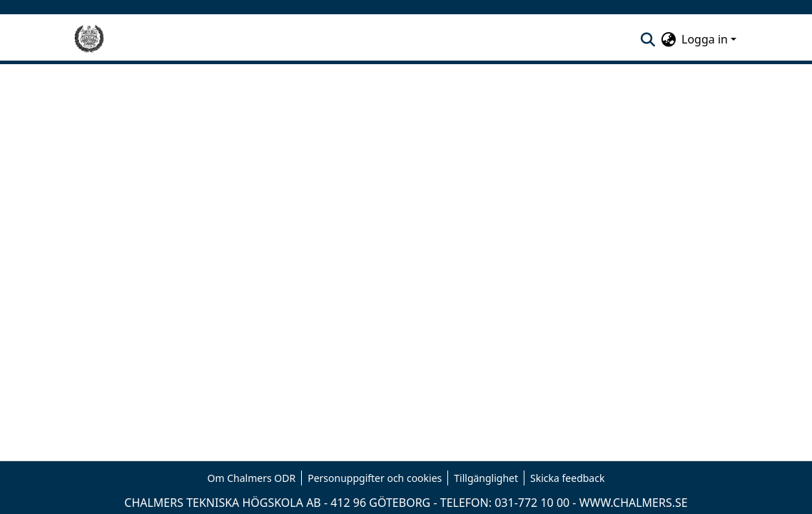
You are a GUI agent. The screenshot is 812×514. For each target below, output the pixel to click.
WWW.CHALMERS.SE (634, 503)
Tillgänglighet (486, 478)
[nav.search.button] (648, 39)
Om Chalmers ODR (252, 478)
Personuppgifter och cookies (375, 478)
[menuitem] (668, 39)
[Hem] (89, 39)
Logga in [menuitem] (705, 39)
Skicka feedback (567, 478)
